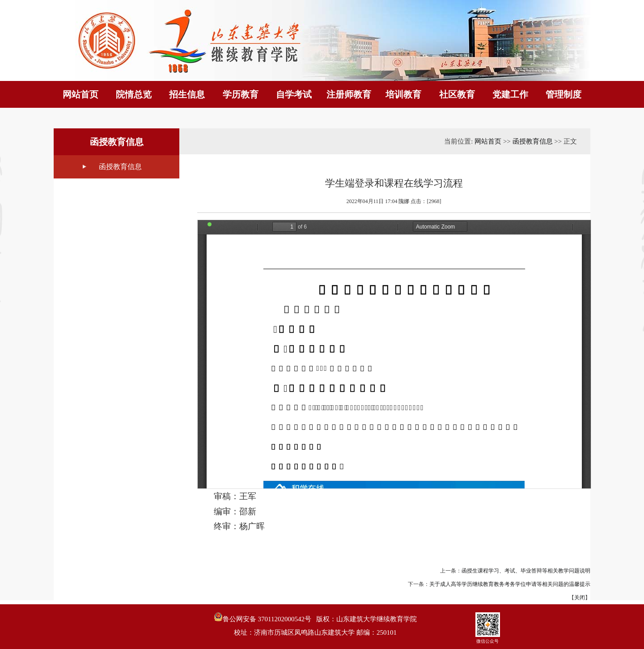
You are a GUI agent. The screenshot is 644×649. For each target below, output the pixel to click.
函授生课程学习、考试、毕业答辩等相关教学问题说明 (526, 571)
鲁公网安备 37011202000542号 (263, 617)
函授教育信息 (120, 167)
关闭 (580, 598)
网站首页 (488, 141)
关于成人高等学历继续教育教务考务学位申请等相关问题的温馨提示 (510, 584)
